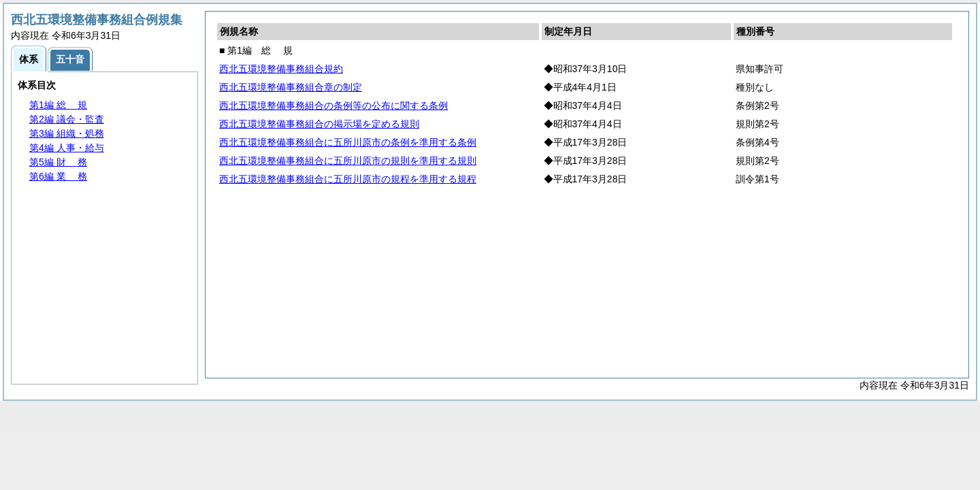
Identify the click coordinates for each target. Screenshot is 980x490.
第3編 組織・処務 (67, 133)
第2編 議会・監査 (67, 119)
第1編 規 (58, 105)
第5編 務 (58, 162)
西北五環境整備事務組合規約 (281, 69)
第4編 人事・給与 (67, 148)
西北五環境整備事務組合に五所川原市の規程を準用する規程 (348, 179)
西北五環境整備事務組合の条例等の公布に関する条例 (333, 105)
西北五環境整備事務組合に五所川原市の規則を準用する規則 (348, 161)
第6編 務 (58, 176)
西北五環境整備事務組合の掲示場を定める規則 (319, 124)
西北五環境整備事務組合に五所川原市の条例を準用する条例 (348, 142)
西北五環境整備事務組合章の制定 (291, 87)
